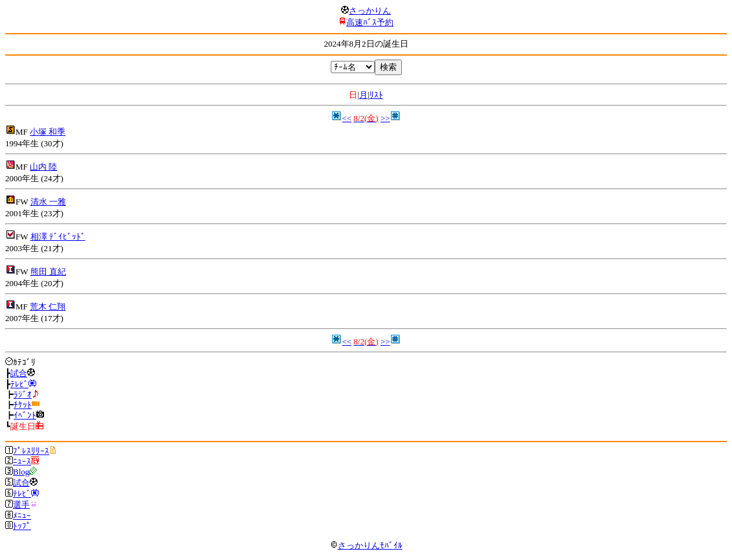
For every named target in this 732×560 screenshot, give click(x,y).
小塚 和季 (48, 132)
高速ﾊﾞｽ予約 (370, 22)
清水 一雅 (48, 202)
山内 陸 (43, 167)
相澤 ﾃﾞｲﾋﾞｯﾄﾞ (58, 237)
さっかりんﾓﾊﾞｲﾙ (366, 545)
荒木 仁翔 (48, 307)
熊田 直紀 (48, 272)
